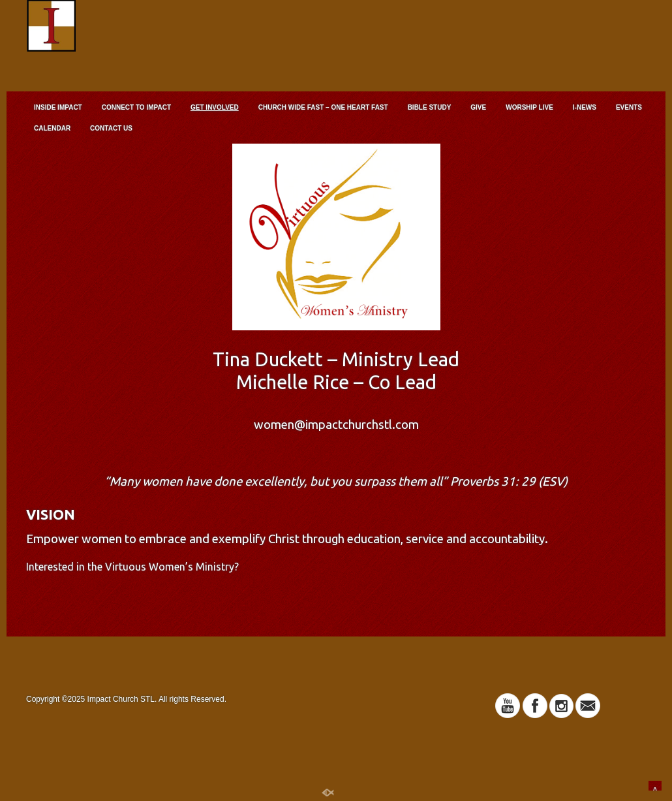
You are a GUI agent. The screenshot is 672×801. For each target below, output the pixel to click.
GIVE (478, 107)
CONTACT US (111, 128)
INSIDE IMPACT (58, 107)
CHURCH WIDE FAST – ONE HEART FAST (323, 107)
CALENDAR (52, 128)
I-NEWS (585, 107)
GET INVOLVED (215, 107)
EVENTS (629, 107)
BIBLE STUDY (430, 107)
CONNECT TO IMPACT (136, 107)
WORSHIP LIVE (529, 107)
